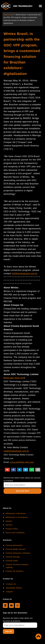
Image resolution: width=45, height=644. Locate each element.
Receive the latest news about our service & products (22, 479)
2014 (12, 15)
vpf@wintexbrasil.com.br (25, 274)
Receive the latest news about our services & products (18, 619)
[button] (40, 6)
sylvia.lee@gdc (17, 462)
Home (6, 15)
